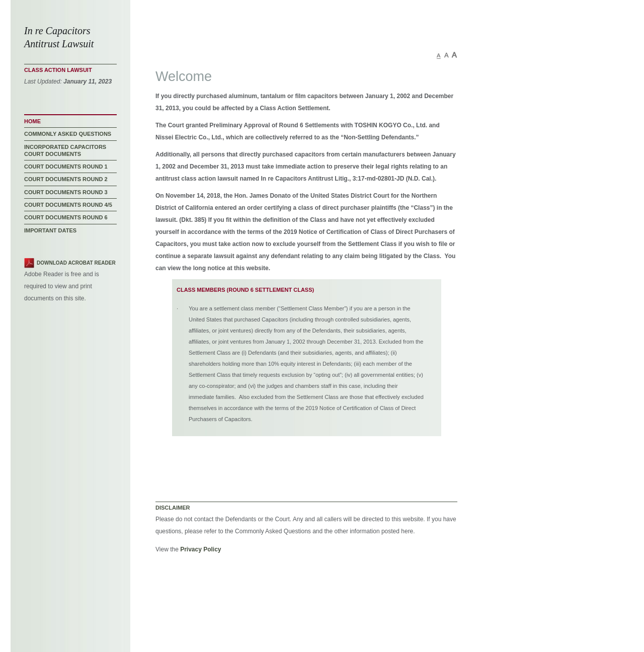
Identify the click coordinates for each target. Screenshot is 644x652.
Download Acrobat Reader (76, 263)
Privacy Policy (200, 549)
